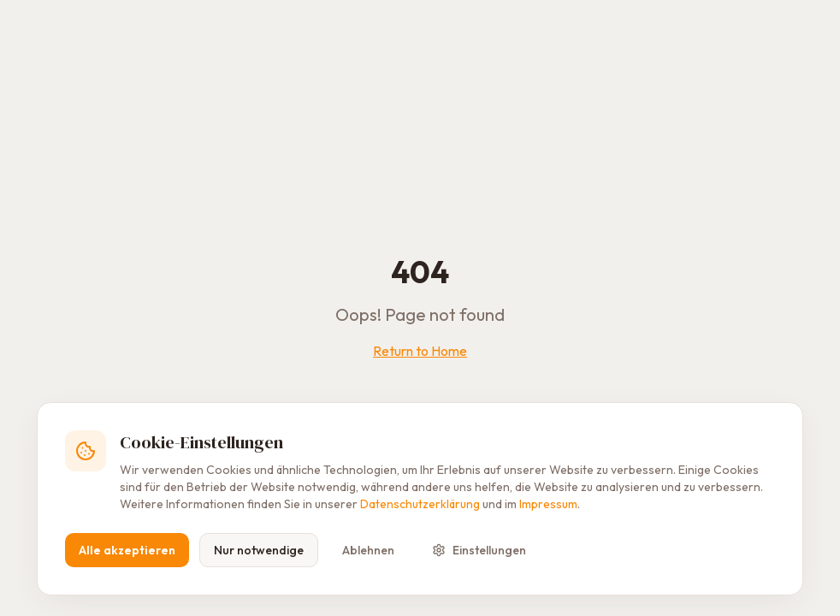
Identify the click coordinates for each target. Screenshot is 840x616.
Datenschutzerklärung (420, 504)
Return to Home (420, 351)
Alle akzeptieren (127, 550)
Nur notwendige (259, 550)
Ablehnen (368, 550)
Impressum (548, 504)
